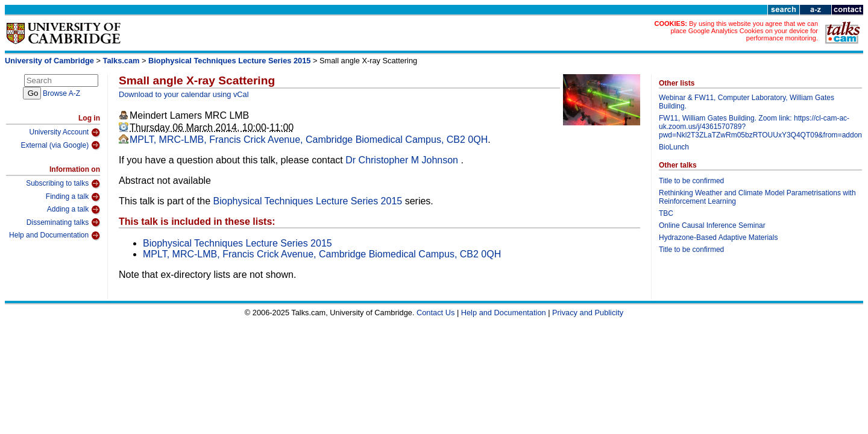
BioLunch (674, 147)
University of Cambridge (49, 61)
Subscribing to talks (63, 184)
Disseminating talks (63, 222)
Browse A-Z (61, 93)
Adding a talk (74, 210)
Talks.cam (121, 61)
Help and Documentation (55, 236)
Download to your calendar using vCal (184, 94)
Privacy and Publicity (588, 313)
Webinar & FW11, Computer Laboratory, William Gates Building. (747, 102)
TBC (666, 213)
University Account (64, 133)
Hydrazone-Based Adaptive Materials (718, 237)
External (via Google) (60, 145)
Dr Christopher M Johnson (403, 160)
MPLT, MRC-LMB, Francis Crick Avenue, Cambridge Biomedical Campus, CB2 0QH (309, 140)
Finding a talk (73, 197)
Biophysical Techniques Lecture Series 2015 (229, 61)
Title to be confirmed (691, 181)
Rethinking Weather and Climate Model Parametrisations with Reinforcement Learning (757, 197)
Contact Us (436, 313)
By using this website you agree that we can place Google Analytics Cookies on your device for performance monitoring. (744, 31)
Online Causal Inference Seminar (712, 225)
